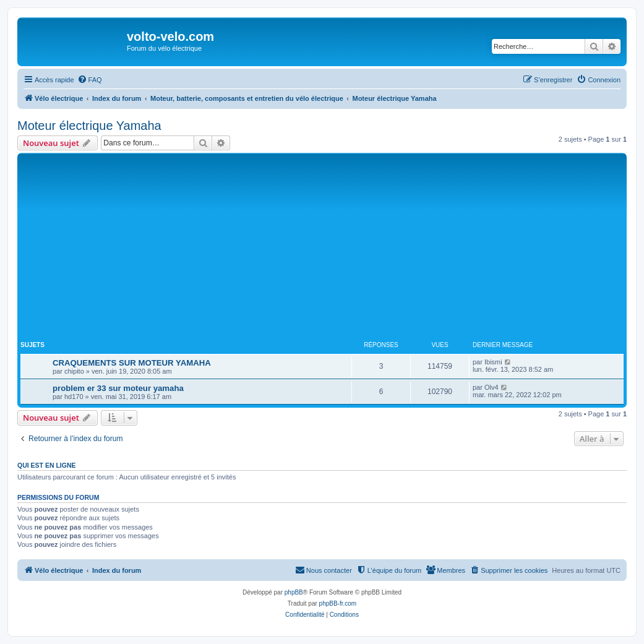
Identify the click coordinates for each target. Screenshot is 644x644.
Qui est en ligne (47, 465)
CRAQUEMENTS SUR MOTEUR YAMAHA (132, 363)
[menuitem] (90, 80)
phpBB (294, 592)
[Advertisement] (332, 249)
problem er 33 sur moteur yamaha (118, 388)
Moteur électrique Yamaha (89, 126)
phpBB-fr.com (338, 603)
